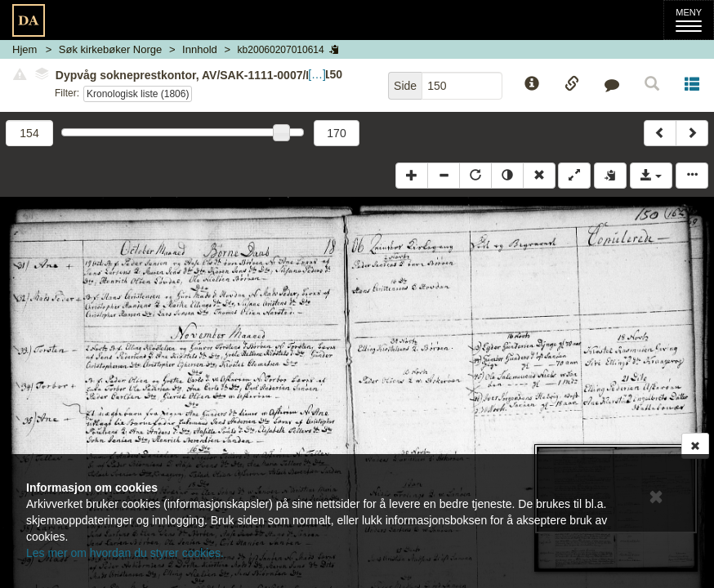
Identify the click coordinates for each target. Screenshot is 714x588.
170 (336, 133)
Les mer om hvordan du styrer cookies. (125, 553)
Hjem (25, 49)
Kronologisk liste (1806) (138, 94)
